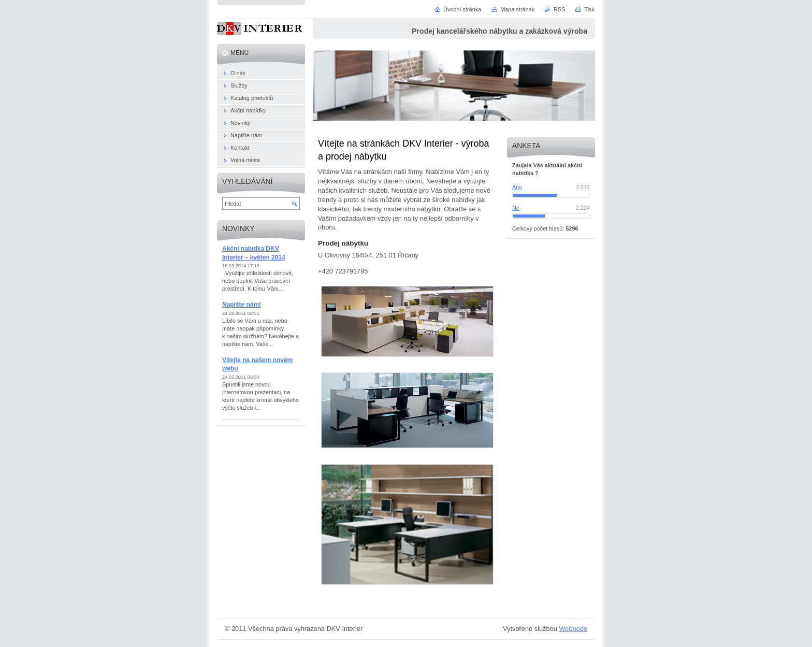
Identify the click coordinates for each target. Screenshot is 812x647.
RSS (559, 9)
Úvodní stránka (462, 9)
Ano (517, 187)
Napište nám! (242, 305)
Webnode (573, 629)
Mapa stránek (517, 9)
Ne (516, 208)
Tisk (589, 9)
